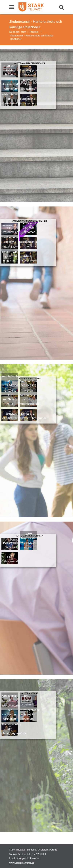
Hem (23, 32)
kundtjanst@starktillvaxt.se (24, 858)
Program (34, 32)
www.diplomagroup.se (22, 863)
